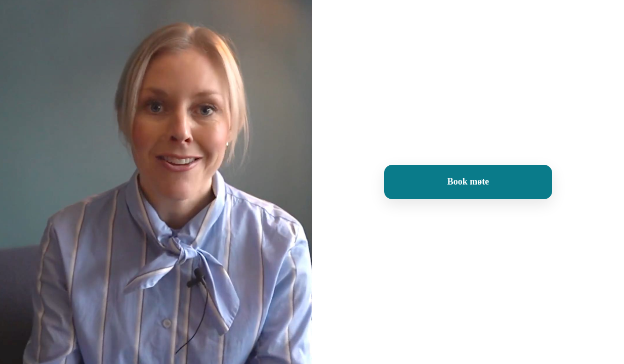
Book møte (468, 181)
